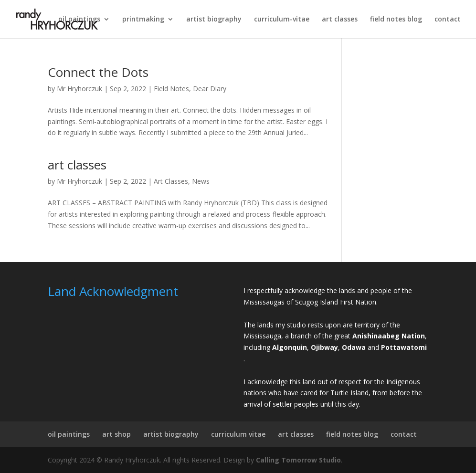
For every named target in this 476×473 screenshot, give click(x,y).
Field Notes (171, 89)
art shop (116, 434)
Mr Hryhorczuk (79, 89)
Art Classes (171, 181)
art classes (340, 20)
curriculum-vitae (282, 20)
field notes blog (396, 20)
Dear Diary (210, 89)
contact (448, 20)
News (201, 181)
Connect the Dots (98, 72)
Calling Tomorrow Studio (298, 460)
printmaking (143, 20)
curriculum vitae (238, 434)
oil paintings (79, 20)
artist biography (214, 20)
